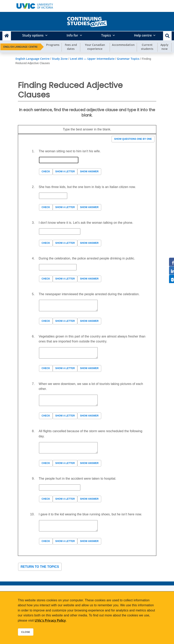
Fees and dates (71, 47)
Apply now (164, 47)
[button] (167, 36)
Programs (53, 45)
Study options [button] (33, 35)
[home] (87, 21)
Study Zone (60, 59)
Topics (106, 35)
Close (26, 632)
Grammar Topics (128, 59)
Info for (72, 35)
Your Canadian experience (95, 47)
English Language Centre (20, 47)
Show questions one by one (133, 139)
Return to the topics (40, 567)
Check (46, 172)
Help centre (143, 35)
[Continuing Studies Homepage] (7, 36)
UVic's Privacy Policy (50, 620)
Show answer (89, 172)
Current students (147, 47)
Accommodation (123, 45)
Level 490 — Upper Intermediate (92, 59)
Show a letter (65, 172)
